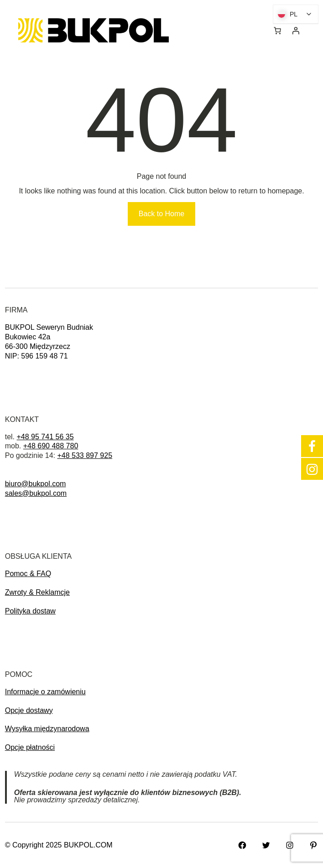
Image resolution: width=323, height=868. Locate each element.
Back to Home (161, 214)
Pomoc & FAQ (28, 574)
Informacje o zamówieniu (45, 692)
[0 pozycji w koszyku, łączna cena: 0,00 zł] (277, 31)
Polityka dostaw (30, 611)
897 (92, 455)
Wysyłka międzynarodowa (47, 729)
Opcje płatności (30, 747)
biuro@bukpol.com (36, 484)
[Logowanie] (296, 31)
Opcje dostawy (29, 710)
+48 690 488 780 (51, 446)
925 (105, 455)
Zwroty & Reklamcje (37, 592)
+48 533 (71, 455)
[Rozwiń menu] (219, 31)
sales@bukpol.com (36, 493)
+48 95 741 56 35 (45, 437)
